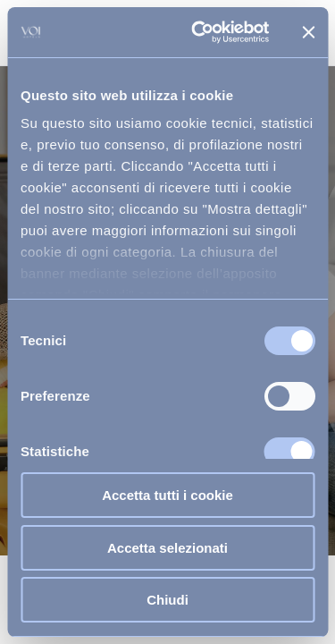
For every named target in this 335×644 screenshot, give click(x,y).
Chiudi (167, 600)
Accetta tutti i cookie (167, 495)
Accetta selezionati (167, 548)
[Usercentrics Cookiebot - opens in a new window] (200, 32)
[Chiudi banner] (308, 32)
